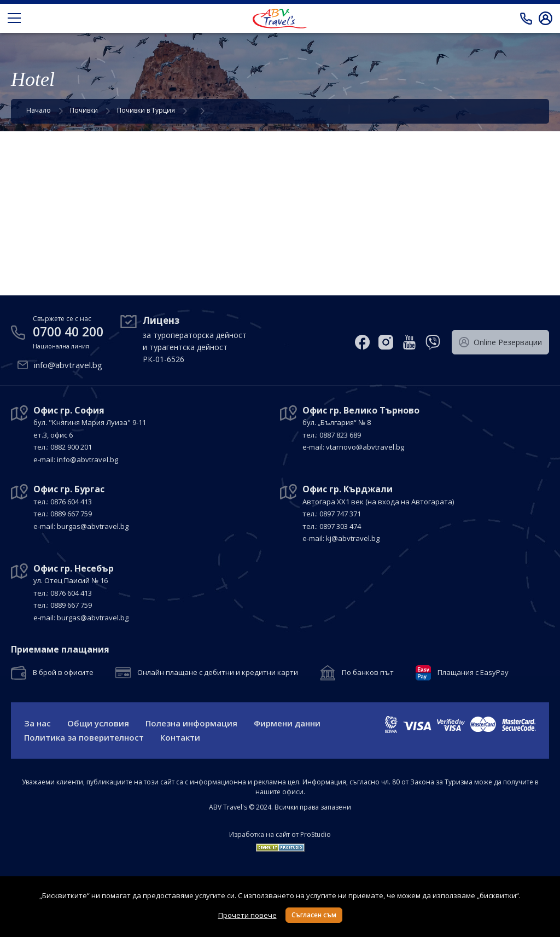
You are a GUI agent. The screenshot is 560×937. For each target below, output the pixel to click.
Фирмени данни (287, 723)
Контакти (180, 737)
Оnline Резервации (500, 342)
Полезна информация (191, 723)
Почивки (84, 110)
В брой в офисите (63, 673)
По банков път (368, 673)
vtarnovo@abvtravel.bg (365, 447)
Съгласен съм (314, 915)
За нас (37, 723)
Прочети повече (247, 915)
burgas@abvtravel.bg (93, 526)
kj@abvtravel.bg (353, 538)
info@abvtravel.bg (68, 365)
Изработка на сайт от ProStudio (280, 835)
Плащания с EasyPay (473, 673)
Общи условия (98, 723)
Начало (39, 110)
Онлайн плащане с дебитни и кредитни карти (218, 673)
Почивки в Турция (146, 110)
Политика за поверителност (84, 737)
